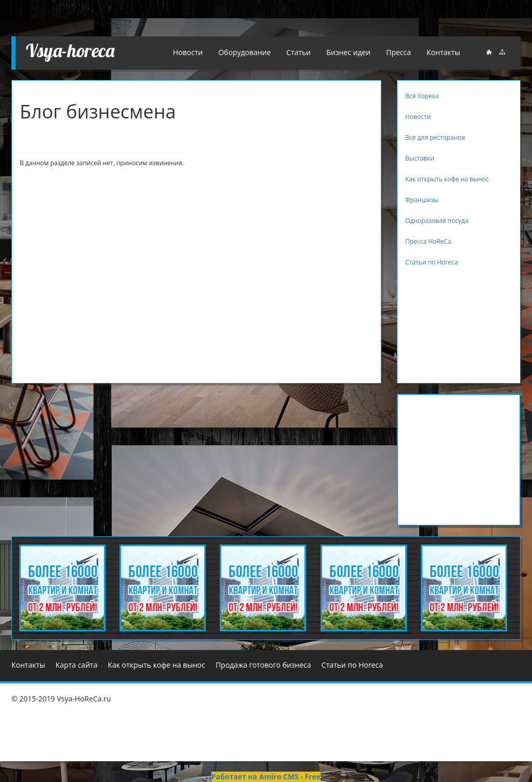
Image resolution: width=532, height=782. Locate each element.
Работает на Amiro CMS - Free (266, 777)
